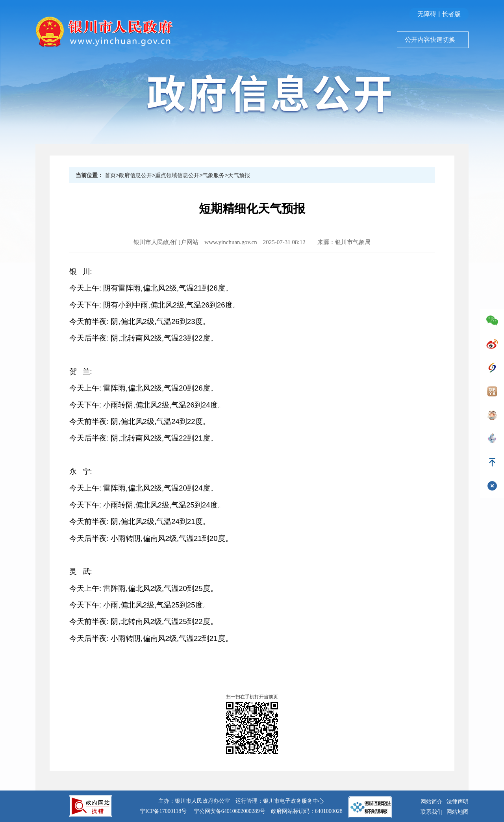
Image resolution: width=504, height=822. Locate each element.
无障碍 (427, 14)
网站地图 (458, 812)
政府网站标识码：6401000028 (307, 811)
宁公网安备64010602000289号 (230, 811)
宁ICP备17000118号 (163, 811)
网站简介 (432, 802)
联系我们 (432, 812)
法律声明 (458, 802)
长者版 (451, 14)
